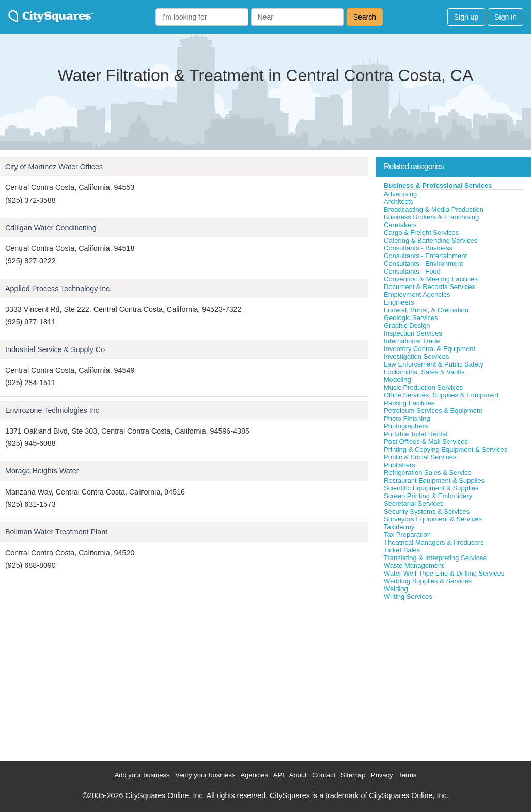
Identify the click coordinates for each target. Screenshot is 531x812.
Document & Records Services (430, 287)
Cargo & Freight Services (421, 233)
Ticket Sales (402, 550)
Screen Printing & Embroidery (428, 496)
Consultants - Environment (423, 264)
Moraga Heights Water (42, 471)
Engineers (399, 302)
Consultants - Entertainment (425, 256)
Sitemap (353, 775)
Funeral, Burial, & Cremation (426, 310)
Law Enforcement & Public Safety (434, 364)
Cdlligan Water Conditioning (51, 228)
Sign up (466, 17)
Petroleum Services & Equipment (433, 411)
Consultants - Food (412, 271)
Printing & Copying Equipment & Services (446, 449)
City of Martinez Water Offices (54, 167)
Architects (399, 202)
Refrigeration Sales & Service (428, 473)
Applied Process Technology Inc (57, 289)
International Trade (412, 341)
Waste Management (414, 566)
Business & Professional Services (438, 186)
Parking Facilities (409, 403)
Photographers (406, 426)
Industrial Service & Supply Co (55, 349)
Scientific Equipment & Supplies (431, 488)
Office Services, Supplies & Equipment (441, 395)
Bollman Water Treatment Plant (56, 532)
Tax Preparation (407, 535)
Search (365, 17)
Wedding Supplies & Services (428, 581)
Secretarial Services (414, 504)
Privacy (382, 775)
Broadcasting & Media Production (434, 209)
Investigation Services (416, 356)
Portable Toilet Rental (416, 434)
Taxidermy (399, 527)
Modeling (397, 380)
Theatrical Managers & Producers (434, 542)
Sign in (505, 17)
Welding (396, 589)
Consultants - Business (418, 248)
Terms (407, 775)
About (298, 775)
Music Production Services (423, 387)
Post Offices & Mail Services (426, 442)
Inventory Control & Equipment (430, 349)
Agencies (254, 775)
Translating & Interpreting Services (435, 558)
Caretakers (400, 225)
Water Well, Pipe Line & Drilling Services (444, 573)
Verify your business (205, 775)
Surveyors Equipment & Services (433, 519)
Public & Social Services (420, 457)
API (279, 775)
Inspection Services (413, 333)
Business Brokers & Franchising (431, 217)
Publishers (400, 465)
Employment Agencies (417, 294)
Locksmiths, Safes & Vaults (424, 372)
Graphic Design (407, 325)
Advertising (400, 194)
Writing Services (408, 596)
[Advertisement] (454, 678)
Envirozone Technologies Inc (52, 410)
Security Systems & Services (427, 511)
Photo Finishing (407, 418)
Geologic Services (411, 318)
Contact (324, 775)
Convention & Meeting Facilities (431, 279)
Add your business (142, 775)
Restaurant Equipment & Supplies (434, 480)
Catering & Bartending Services (431, 240)
